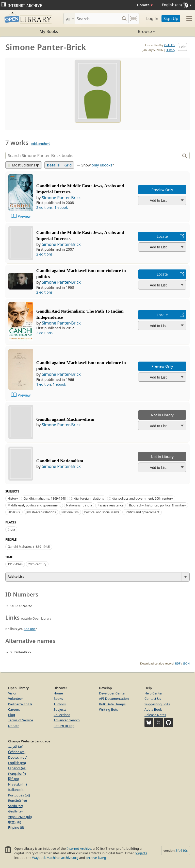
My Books (49, 31)
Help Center (154, 693)
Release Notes (155, 715)
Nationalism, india (79, 505)
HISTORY (14, 512)
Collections (62, 715)
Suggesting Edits (157, 704)
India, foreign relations (88, 498)
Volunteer (16, 699)
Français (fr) (17, 774)
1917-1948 (15, 564)
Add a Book (153, 709)
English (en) (17, 763)
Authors (60, 704)
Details (53, 165)
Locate (162, 236)
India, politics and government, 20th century (141, 498)
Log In (152, 19)
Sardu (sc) (15, 806)
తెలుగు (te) (15, 811)
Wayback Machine (46, 858)
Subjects (60, 709)
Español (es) (17, 768)
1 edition (44, 384)
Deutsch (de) (18, 757)
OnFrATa (170, 45)
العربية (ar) (16, 746)
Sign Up (171, 19)
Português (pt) (19, 795)
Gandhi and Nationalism (60, 461)
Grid (68, 165)
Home (58, 693)
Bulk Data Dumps (112, 704)
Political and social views (102, 512)
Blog (12, 715)
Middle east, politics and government (34, 505)
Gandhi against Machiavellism (65, 419)
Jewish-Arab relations (41, 512)
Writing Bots (108, 709)
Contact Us (153, 699)
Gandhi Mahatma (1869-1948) (29, 547)
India (11, 529)
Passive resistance (110, 505)
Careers (14, 709)
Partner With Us (20, 704)
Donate (145, 5)
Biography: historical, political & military (157, 505)
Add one (30, 629)
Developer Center (112, 693)
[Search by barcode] (134, 19)
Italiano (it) (16, 790)
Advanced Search (67, 720)
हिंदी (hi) (13, 779)
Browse (126, 31)
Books (58, 699)
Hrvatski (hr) (18, 784)
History (170, 50)
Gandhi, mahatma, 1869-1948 (45, 498)
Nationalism (70, 512)
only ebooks (102, 165)
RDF (178, 663)
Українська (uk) (20, 817)
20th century (37, 564)
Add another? (41, 144)
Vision (13, 693)
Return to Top (64, 726)
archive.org (70, 858)
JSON (186, 663)
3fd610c (182, 850)
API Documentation (114, 699)
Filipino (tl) (16, 827)
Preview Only (162, 190)
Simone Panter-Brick (61, 198)
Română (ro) (18, 801)
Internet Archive (79, 848)
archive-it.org (96, 858)
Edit (182, 47)
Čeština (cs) (17, 752)
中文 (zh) (15, 822)
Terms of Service (21, 720)
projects (141, 853)
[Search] (97, 19)
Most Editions (22, 165)
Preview (24, 216)
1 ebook (61, 207)
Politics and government (142, 512)
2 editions (44, 207)
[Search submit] (124, 19)
